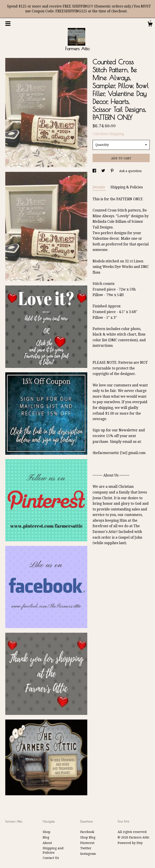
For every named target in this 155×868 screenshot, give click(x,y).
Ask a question (130, 171)
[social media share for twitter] (104, 171)
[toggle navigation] (8, 24)
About (47, 843)
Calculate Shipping (108, 134)
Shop (46, 832)
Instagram (88, 854)
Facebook (87, 832)
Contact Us (51, 858)
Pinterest (87, 843)
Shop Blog (88, 837)
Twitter (86, 848)
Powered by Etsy (130, 843)
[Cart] (150, 25)
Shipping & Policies (127, 187)
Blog (46, 837)
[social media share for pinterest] (113, 171)
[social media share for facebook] (95, 171)
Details (99, 187)
